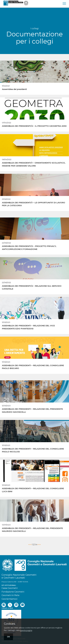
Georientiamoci (9, 599)
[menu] (64, 3)
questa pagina (26, 630)
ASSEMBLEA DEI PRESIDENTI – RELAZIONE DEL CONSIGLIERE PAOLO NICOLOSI (33, 450)
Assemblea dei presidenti (14, 89)
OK (8, 637)
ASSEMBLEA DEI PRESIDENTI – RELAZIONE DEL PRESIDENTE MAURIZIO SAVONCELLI (32, 410)
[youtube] (22, 605)
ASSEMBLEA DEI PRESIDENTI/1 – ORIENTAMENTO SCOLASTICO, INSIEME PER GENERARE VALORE (34, 164)
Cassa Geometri (10, 588)
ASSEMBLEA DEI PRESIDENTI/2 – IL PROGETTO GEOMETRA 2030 (34, 126)
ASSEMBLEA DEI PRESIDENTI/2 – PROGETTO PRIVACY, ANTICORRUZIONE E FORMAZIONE (29, 248)
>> (40, 545)
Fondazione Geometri (13, 592)
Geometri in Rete (10, 595)
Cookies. (10, 624)
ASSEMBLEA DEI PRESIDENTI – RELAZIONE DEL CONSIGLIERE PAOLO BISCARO (33, 367)
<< (29, 545)
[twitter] (10, 605)
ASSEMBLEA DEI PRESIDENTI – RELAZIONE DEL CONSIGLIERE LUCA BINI (33, 490)
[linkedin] (16, 605)
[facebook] (4, 605)
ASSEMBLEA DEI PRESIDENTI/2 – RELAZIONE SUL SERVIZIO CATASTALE (32, 287)
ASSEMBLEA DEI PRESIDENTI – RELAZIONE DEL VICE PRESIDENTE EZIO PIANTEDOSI (28, 327)
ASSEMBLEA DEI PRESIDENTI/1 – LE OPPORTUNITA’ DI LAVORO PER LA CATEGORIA (34, 204)
